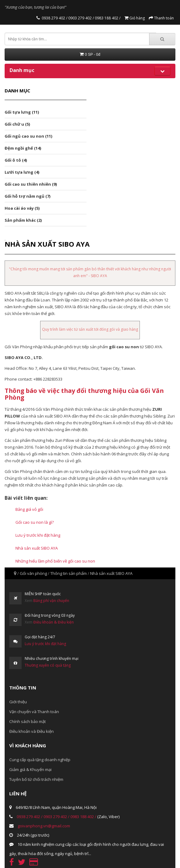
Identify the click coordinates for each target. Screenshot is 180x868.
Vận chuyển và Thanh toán (34, 712)
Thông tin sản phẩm (69, 573)
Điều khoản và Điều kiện (31, 731)
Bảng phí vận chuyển (51, 601)
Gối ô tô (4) (16, 160)
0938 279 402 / (54, 18)
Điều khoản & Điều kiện (54, 622)
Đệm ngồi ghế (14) (23, 148)
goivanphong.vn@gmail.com (44, 826)
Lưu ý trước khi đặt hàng (38, 535)
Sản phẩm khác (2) (23, 220)
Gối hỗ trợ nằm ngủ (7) (27, 196)
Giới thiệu (18, 702)
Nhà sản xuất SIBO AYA (37, 548)
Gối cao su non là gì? (35, 522)
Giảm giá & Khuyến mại (30, 769)
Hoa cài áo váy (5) (22, 208)
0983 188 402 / (107, 18)
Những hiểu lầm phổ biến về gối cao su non (55, 561)
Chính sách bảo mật (27, 721)
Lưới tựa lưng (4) (22, 172)
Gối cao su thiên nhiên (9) (31, 184)
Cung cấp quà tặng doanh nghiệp (40, 760)
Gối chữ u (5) (17, 124)
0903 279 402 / (81, 18)
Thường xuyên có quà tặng (48, 665)
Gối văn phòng (33, 573)
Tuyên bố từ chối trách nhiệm (36, 779)
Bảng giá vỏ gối (29, 509)
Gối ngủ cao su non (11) (28, 136)
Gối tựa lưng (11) (22, 112)
